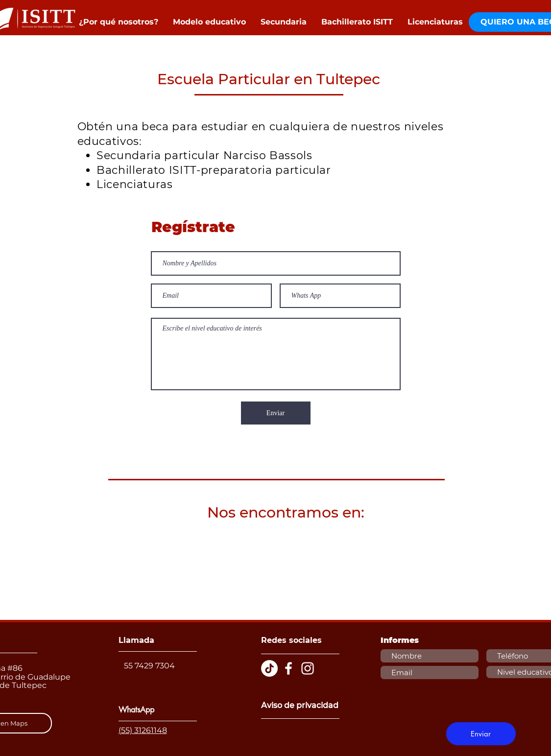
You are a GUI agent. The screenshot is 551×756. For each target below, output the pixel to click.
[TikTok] (269, 668)
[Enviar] (276, 413)
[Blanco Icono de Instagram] (308, 668)
